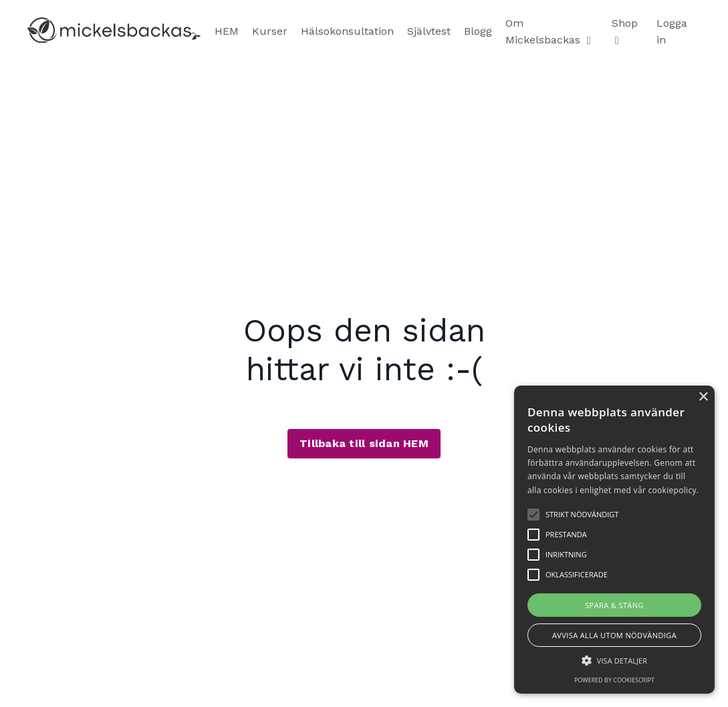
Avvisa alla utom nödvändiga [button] (614, 635)
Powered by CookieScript (614, 680)
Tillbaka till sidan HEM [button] (364, 443)
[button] (614, 660)
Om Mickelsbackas (548, 32)
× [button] (703, 397)
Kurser (270, 31)
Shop (625, 32)
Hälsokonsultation (347, 31)
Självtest (429, 31)
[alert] (614, 540)
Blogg (478, 31)
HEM (227, 31)
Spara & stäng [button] (614, 605)
